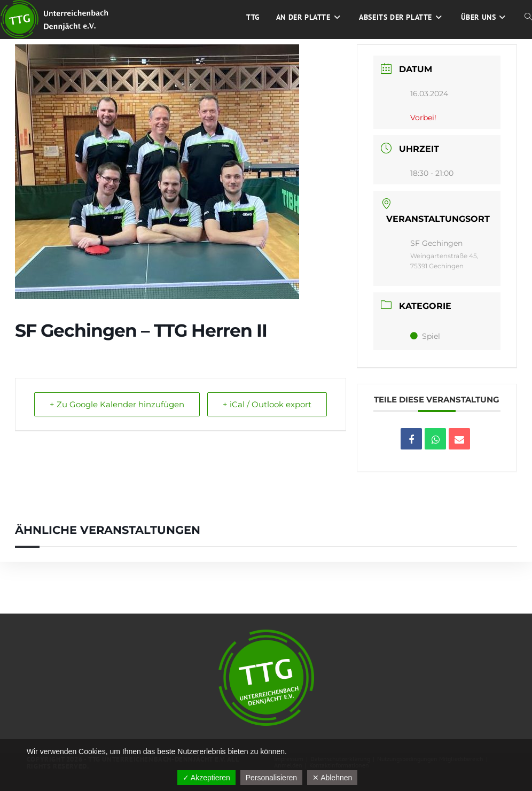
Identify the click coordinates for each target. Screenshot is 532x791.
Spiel (425, 336)
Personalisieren (272, 778)
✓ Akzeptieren (206, 778)
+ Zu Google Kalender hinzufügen (117, 404)
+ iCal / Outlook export (267, 404)
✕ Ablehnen (332, 778)
